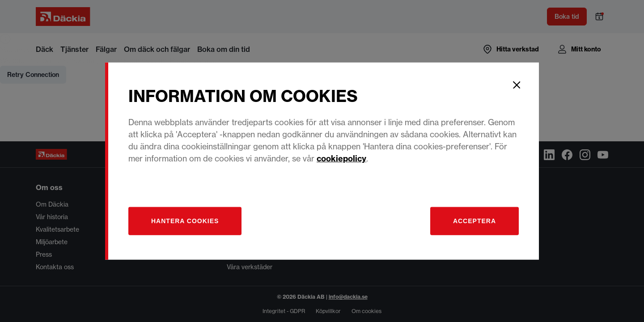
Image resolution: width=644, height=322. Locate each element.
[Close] (517, 85)
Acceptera (475, 220)
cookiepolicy (341, 158)
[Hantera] (185, 221)
